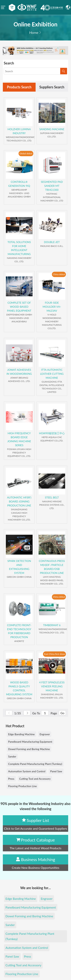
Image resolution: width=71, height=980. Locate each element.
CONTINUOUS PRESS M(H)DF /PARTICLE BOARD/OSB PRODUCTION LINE (52, 567)
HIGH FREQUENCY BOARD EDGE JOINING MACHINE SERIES (19, 439)
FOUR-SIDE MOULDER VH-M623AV (52, 307)
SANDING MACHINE (52, 129)
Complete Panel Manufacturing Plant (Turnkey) (35, 764)
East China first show (54, 654)
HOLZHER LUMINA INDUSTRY (19, 131)
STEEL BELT (52, 497)
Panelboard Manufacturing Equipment (30, 742)
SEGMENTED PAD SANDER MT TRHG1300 (52, 186)
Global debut (26, 153)
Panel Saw (56, 771)
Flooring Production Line (22, 786)
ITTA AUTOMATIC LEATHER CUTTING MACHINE (52, 374)
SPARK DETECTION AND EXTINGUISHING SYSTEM (19, 567)
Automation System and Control (27, 771)
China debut (59, 274)
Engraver (45, 734)
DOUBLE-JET (52, 242)
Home (34, 32)
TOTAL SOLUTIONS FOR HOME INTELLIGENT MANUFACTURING (19, 248)
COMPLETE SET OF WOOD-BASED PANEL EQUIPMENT (19, 307)
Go (62, 713)
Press (11, 779)
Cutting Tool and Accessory (35, 779)
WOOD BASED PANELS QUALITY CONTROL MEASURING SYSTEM (19, 688)
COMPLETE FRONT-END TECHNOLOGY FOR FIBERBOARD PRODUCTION (19, 631)
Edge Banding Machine (21, 734)
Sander (12, 756)
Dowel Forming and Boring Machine (29, 749)
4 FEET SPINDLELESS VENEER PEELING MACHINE (52, 686)
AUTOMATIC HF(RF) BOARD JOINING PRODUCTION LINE (19, 501)
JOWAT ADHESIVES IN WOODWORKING (19, 372)
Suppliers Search (52, 87)
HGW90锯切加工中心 (52, 433)
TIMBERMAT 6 (52, 625)
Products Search (19, 87)
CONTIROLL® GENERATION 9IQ (19, 184)
